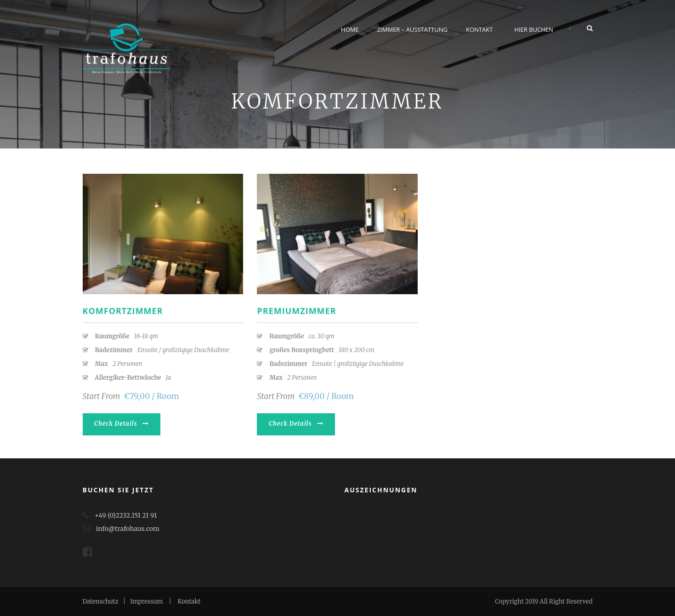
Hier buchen (534, 29)
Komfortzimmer (123, 311)
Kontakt (479, 29)
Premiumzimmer (296, 311)
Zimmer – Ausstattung (412, 29)
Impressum (146, 602)
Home (350, 29)
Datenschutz (101, 602)
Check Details (122, 424)
